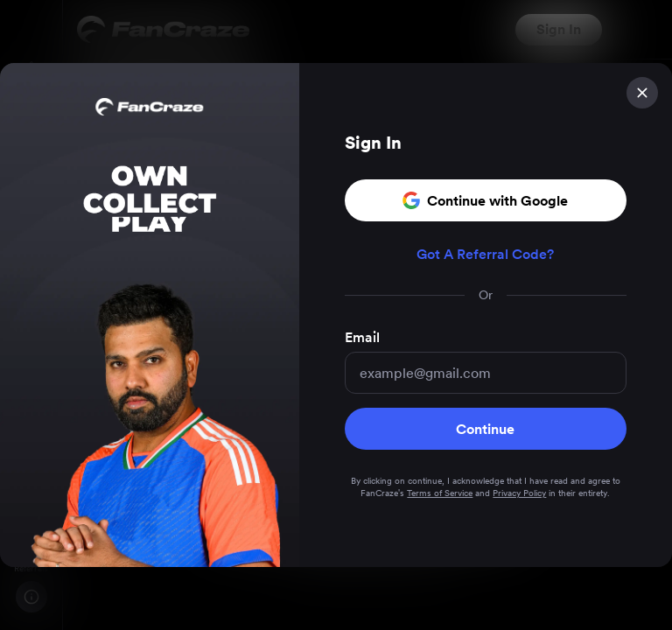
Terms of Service (440, 493)
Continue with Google (485, 201)
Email (362, 338)
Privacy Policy (519, 493)
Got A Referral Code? (485, 255)
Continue (485, 429)
